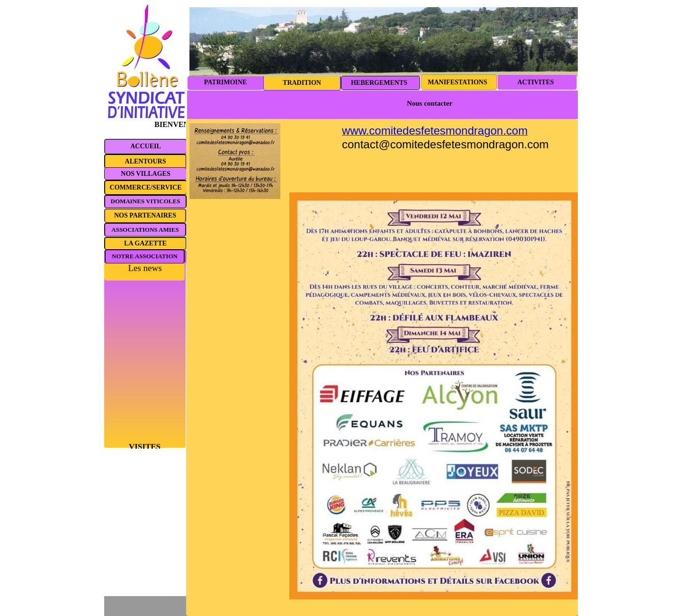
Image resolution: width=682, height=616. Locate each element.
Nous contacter (430, 103)
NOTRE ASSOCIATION (145, 256)
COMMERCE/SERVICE (146, 187)
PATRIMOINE (225, 82)
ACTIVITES (535, 82)
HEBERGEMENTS (379, 83)
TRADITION (302, 83)
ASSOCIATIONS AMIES (145, 230)
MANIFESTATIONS (458, 82)
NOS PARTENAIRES (145, 215)
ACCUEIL (146, 146)
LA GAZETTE (145, 243)
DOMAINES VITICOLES (146, 201)
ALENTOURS (146, 161)
